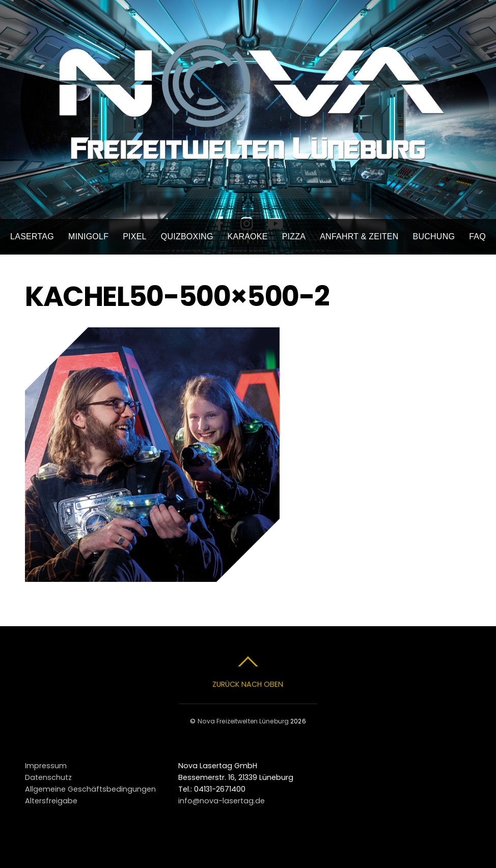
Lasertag (32, 236)
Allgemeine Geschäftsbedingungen (90, 789)
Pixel (135, 236)
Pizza (294, 236)
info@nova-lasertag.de (222, 801)
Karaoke (248, 236)
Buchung (434, 236)
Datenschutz (48, 777)
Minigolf (88, 236)
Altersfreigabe (51, 801)
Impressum (46, 766)
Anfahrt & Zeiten (359, 236)
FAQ (477, 236)
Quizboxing (187, 236)
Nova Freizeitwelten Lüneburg (243, 721)
